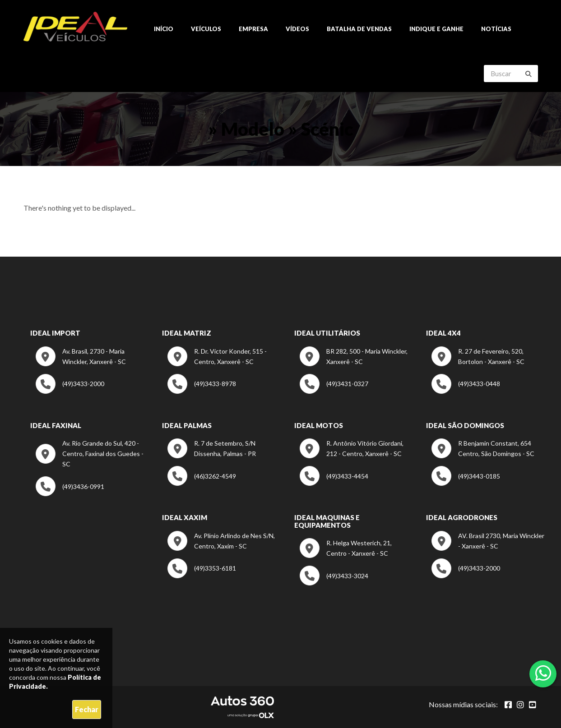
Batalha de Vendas (359, 29)
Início (164, 29)
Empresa (253, 29)
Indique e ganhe (436, 29)
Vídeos (297, 29)
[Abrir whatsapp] (543, 673)
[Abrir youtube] (533, 705)
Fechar (87, 709)
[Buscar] (529, 74)
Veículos (206, 29)
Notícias (496, 29)
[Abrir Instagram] (520, 705)
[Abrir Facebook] (508, 705)
